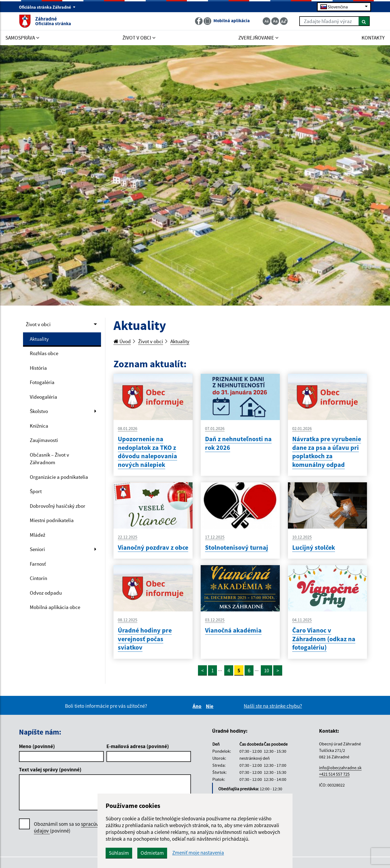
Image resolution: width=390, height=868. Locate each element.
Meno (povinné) (37, 746)
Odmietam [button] (152, 853)
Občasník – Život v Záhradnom (49, 459)
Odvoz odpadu (46, 593)
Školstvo (39, 411)
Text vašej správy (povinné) (50, 769)
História (38, 368)
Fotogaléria (42, 382)
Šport (36, 491)
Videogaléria (43, 397)
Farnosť (38, 564)
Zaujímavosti (44, 440)
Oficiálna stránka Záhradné (47, 7)
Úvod (122, 341)
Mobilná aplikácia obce (55, 607)
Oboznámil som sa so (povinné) (83, 827)
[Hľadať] (364, 21)
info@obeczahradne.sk (340, 768)
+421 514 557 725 (334, 774)
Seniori (37, 549)
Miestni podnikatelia (52, 520)
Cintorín (38, 578)
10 (266, 670)
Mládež (38, 535)
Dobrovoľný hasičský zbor (58, 506)
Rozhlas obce (44, 353)
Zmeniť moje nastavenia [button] (198, 853)
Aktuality (39, 339)
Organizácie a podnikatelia (59, 477)
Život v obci (38, 324)
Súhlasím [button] (119, 853)
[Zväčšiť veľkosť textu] (284, 21)
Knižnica (39, 426)
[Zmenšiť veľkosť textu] (266, 21)
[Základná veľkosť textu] (275, 21)
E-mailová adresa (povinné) (138, 746)
